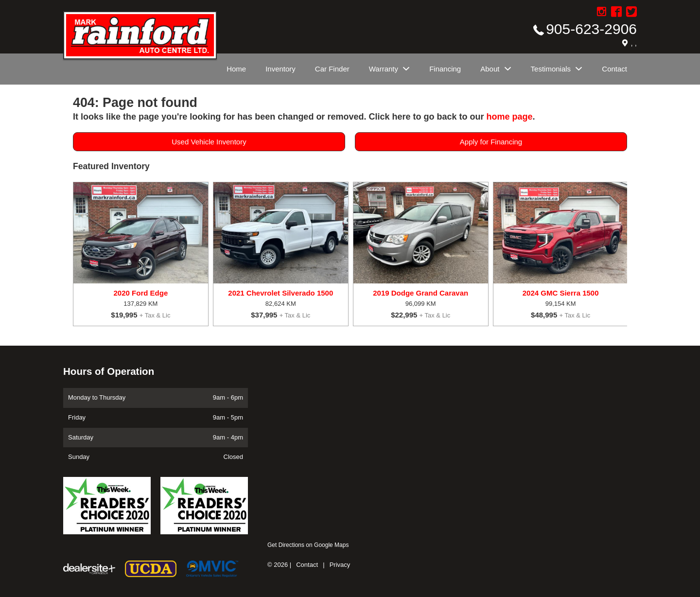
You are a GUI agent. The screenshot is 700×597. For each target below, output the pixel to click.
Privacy (340, 565)
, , (634, 43)
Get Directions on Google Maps (308, 545)
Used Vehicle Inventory (209, 142)
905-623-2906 (591, 29)
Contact (307, 565)
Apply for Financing (491, 142)
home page (509, 117)
